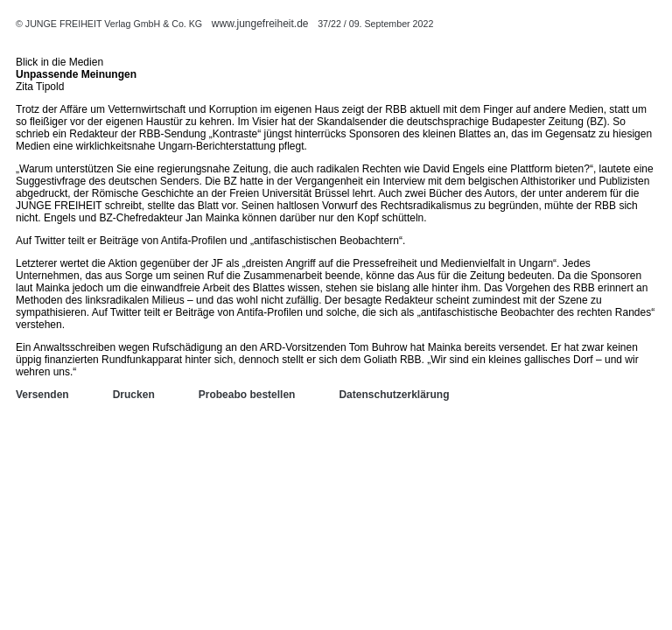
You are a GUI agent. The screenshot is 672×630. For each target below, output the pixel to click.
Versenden (42, 395)
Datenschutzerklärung (394, 395)
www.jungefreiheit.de (260, 24)
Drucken (134, 395)
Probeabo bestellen (247, 395)
